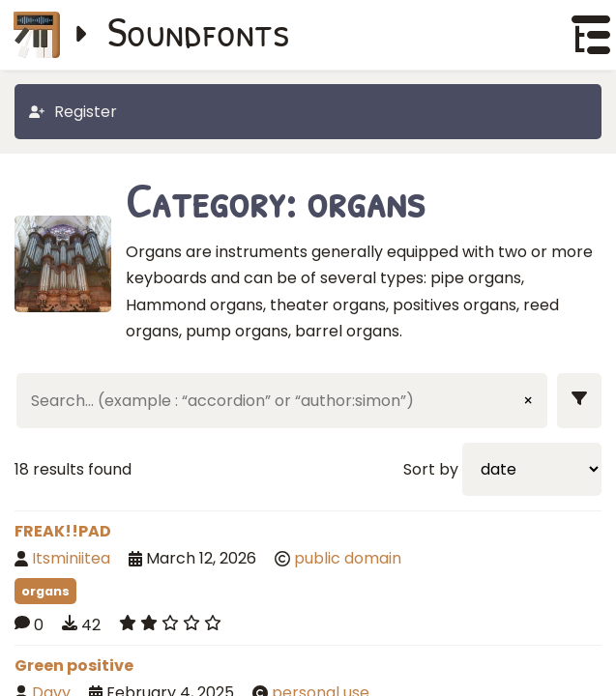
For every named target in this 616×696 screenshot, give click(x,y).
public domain (348, 558)
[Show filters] (579, 401)
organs (45, 591)
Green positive (74, 666)
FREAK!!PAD (63, 531)
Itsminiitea (71, 558)
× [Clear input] (528, 401)
